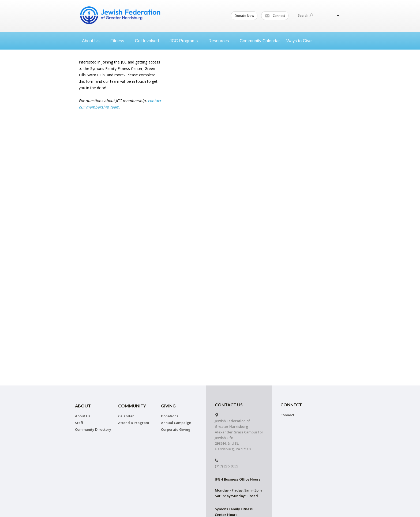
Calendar (126, 416)
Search (305, 15)
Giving (168, 406)
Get (149, 41)
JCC (186, 41)
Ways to (301, 41)
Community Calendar (260, 41)
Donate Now (244, 16)
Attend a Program (134, 423)
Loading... (262, 129)
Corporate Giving (176, 429)
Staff (79, 423)
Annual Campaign (176, 423)
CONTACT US (229, 405)
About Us (83, 416)
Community (132, 406)
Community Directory (93, 429)
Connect (275, 16)
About (93, 41)
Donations (170, 416)
